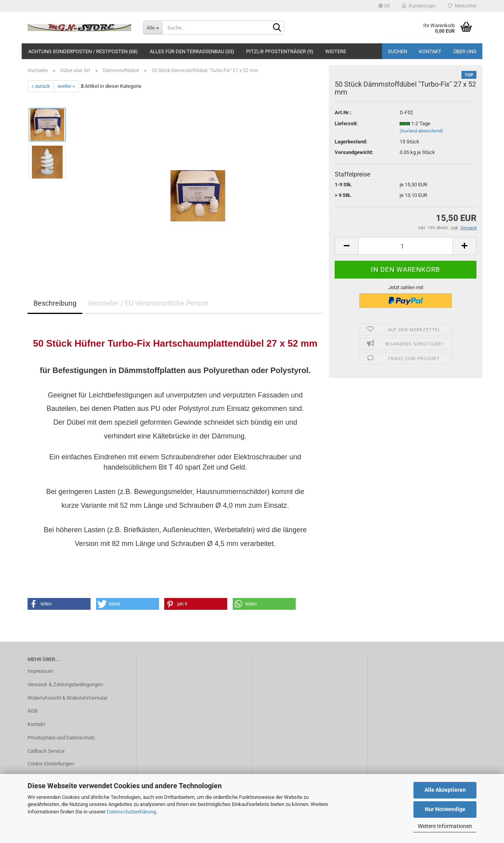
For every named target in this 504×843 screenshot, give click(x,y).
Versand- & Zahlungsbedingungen (65, 684)
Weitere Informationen (445, 826)
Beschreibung (55, 303)
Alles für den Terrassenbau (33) (192, 51)
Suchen (397, 51)
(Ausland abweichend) (421, 131)
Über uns (465, 51)
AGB (32, 711)
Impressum (40, 671)
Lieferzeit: (346, 123)
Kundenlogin (419, 6)
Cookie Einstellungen (51, 764)
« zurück (41, 86)
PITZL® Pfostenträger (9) (280, 51)
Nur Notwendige (445, 809)
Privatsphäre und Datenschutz (61, 738)
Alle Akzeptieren (445, 790)
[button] (59, 604)
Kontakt (430, 51)
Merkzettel (462, 6)
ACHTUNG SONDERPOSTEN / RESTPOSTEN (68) (83, 51)
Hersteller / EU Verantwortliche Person (148, 303)
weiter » (66, 86)
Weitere (336, 51)
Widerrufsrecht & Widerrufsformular (68, 698)
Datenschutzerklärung (131, 812)
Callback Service (46, 751)
